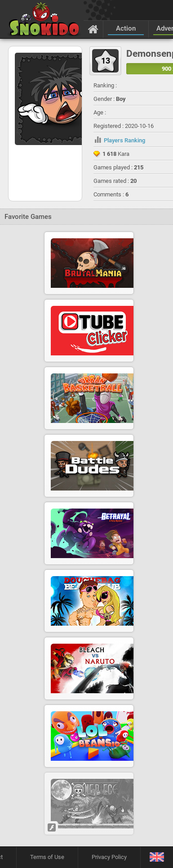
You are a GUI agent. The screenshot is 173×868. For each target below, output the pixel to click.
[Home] (93, 29)
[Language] (157, 857)
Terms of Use (47, 857)
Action (126, 28)
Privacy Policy (109, 857)
